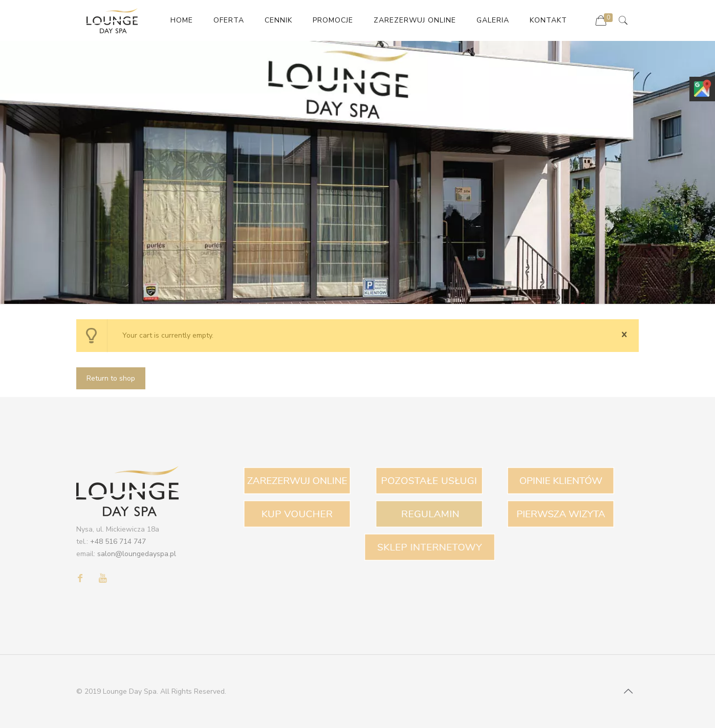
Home (335, 190)
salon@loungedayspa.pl (137, 554)
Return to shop (111, 378)
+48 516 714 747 (118, 542)
